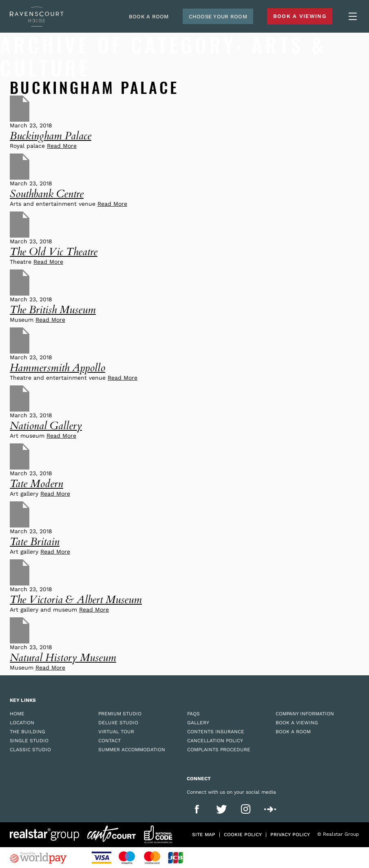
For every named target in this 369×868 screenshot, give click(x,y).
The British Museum (53, 310)
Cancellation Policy (215, 741)
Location (22, 723)
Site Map (204, 835)
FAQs (193, 714)
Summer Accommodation (132, 750)
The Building (28, 732)
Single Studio (29, 741)
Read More (62, 146)
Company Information (305, 714)
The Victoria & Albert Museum (76, 600)
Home (17, 714)
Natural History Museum (63, 658)
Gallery (198, 723)
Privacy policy (290, 835)
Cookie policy (243, 835)
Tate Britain (35, 542)
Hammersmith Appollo (57, 368)
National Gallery (46, 426)
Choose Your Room (218, 17)
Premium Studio (120, 714)
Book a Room (293, 732)
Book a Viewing (297, 723)
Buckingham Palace (51, 136)
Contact (109, 741)
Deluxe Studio (118, 723)
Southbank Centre (47, 194)
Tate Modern (36, 484)
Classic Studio (30, 750)
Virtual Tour (116, 732)
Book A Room (149, 17)
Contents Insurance (216, 732)
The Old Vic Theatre (54, 252)
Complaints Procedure (219, 750)
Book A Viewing (300, 16)
